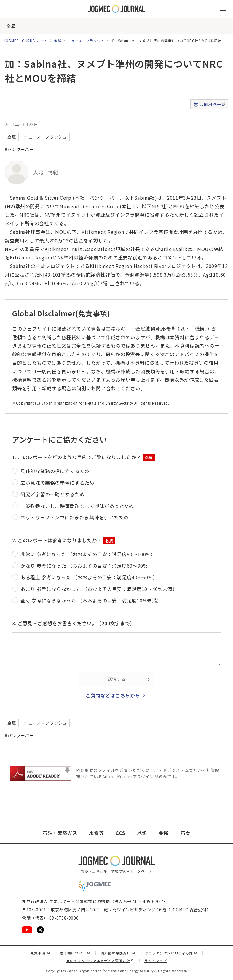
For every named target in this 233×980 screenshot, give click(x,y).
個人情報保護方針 (118, 953)
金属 (11, 26)
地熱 (142, 833)
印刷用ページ (209, 104)
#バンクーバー (19, 149)
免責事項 (40, 953)
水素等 (96, 833)
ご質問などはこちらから (113, 695)
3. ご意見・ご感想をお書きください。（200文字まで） (74, 623)
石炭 (185, 833)
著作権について (75, 953)
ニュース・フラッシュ (86, 41)
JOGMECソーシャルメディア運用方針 (100, 961)
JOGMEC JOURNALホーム (26, 41)
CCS (120, 833)
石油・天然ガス (60, 833)
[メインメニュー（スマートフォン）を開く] (223, 9)
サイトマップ (156, 961)
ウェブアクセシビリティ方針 (171, 953)
